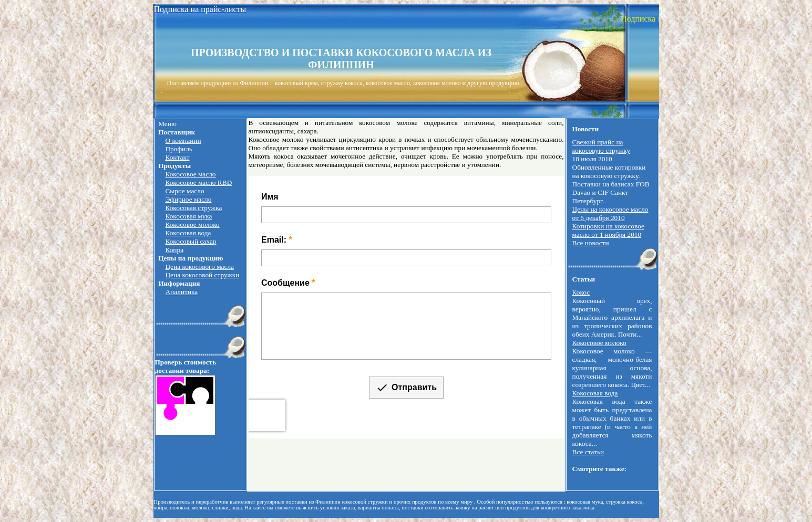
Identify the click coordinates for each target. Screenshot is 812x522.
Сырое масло (184, 191)
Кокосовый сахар (191, 241)
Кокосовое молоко (192, 225)
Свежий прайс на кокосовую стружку (602, 146)
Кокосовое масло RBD (198, 182)
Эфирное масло (188, 199)
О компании (183, 140)
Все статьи (588, 452)
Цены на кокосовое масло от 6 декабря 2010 (610, 213)
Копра (174, 250)
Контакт (177, 157)
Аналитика (181, 292)
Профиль (178, 149)
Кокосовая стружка (193, 208)
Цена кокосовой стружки (202, 275)
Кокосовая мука (188, 216)
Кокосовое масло (190, 174)
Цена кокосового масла (199, 267)
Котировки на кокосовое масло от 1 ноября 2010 (608, 230)
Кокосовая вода (188, 233)
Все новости (591, 243)
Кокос (581, 292)
